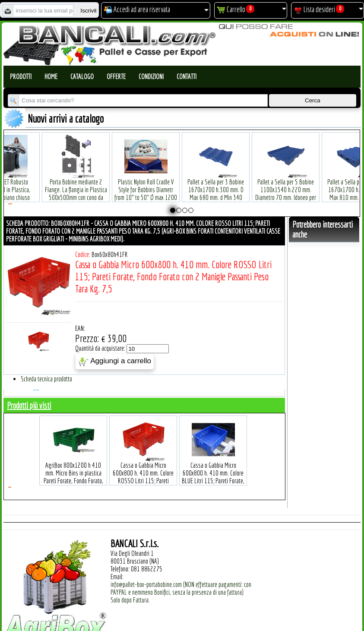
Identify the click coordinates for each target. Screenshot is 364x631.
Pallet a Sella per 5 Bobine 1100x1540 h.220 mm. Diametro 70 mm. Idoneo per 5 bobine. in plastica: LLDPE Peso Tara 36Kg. (286, 185)
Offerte (116, 76)
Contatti (187, 76)
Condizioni (151, 76)
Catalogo (82, 76)
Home (51, 76)
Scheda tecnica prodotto (46, 379)
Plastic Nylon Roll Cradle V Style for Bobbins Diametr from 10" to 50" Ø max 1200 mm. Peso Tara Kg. (146, 181)
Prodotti (21, 76)
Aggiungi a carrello (115, 361)
